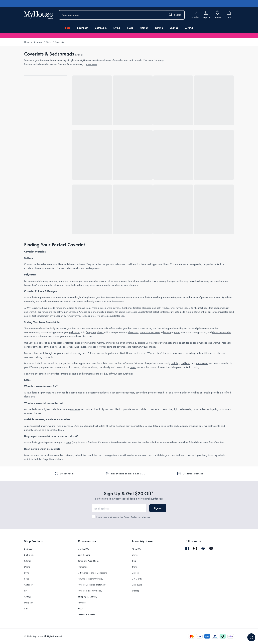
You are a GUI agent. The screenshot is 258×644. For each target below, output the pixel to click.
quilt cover (74, 332)
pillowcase (133, 332)
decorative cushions (150, 332)
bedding (175, 363)
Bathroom (101, 28)
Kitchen (144, 28)
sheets (169, 343)
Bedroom (83, 28)
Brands (174, 28)
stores (133, 367)
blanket (167, 332)
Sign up (28, 374)
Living (117, 28)
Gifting (189, 28)
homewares (202, 363)
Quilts (49, 42)
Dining (159, 28)
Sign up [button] (158, 508)
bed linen (185, 363)
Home (27, 42)
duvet (68, 442)
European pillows (95, 332)
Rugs (130, 28)
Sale (68, 28)
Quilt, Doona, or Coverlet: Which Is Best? (141, 353)
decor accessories (222, 332)
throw (177, 332)
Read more (92, 64)
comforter (75, 409)
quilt (28, 426)
